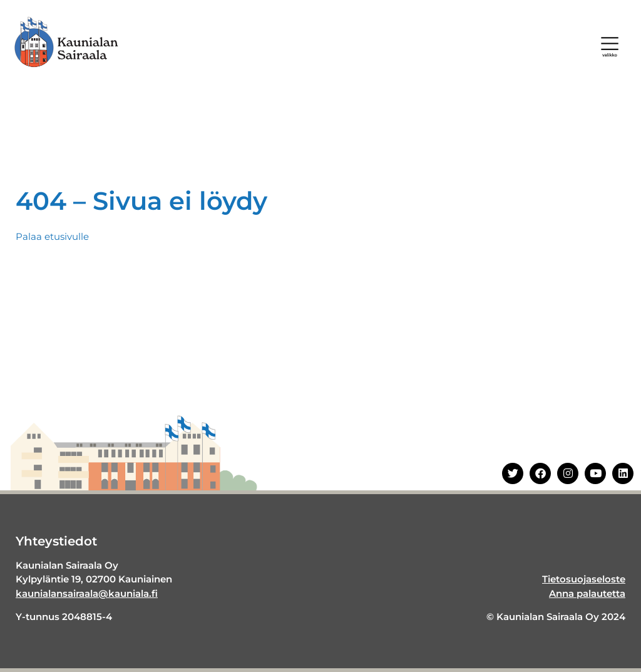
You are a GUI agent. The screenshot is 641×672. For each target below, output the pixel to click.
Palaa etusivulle (52, 236)
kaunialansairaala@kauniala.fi (87, 593)
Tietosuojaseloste (584, 579)
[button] (610, 47)
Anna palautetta (587, 593)
